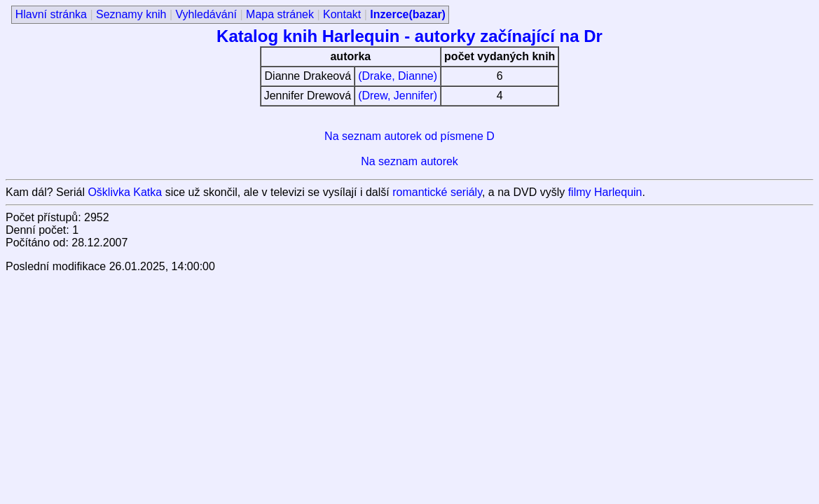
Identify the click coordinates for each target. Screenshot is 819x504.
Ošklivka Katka (125, 192)
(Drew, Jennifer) (398, 96)
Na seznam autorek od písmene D (409, 136)
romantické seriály (437, 192)
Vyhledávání (206, 14)
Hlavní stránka (51, 14)
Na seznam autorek (409, 161)
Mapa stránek (280, 14)
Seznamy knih (131, 14)
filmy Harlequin (605, 192)
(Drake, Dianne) (398, 76)
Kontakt (342, 14)
